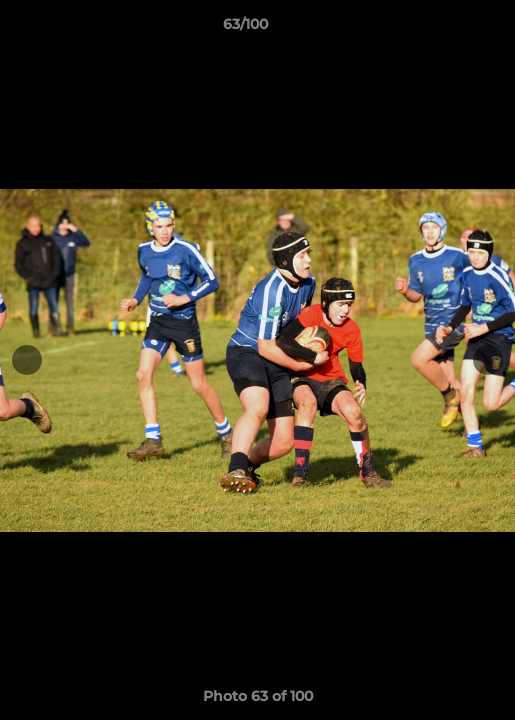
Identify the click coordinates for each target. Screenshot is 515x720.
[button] (443, 29)
